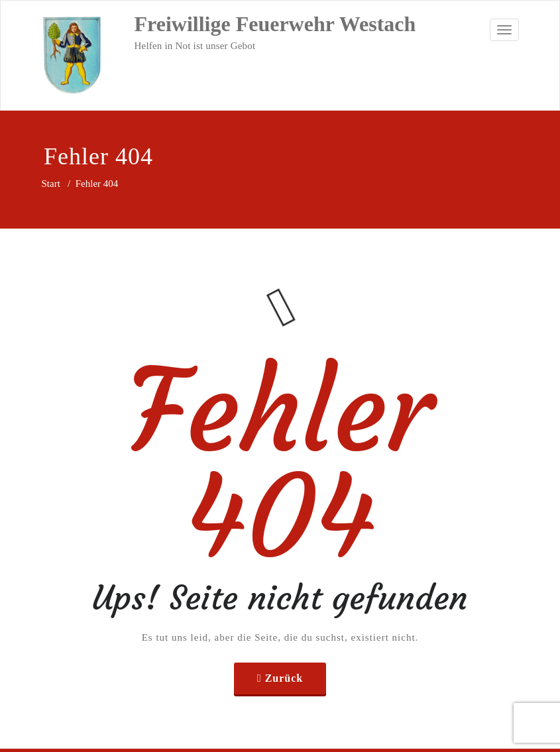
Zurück (284, 678)
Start (51, 184)
